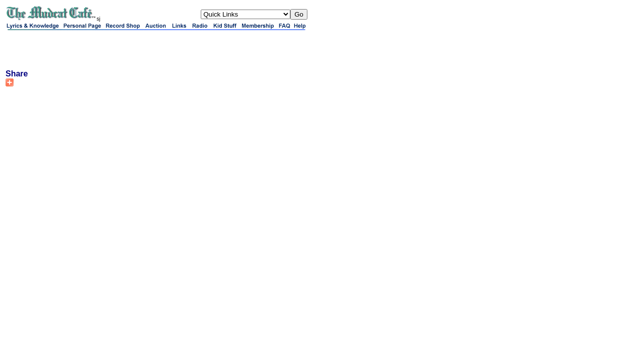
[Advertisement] (123, 49)
